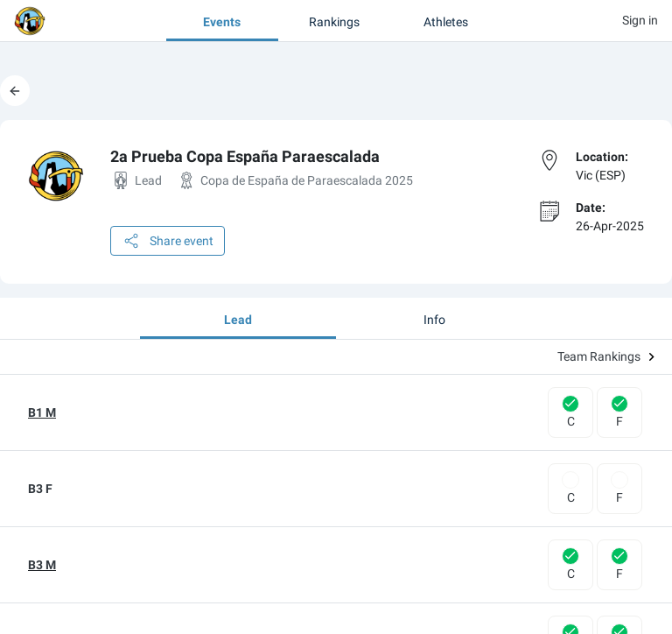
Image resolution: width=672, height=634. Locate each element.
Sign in (640, 20)
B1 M (42, 412)
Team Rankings (606, 356)
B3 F (40, 489)
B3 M (42, 565)
